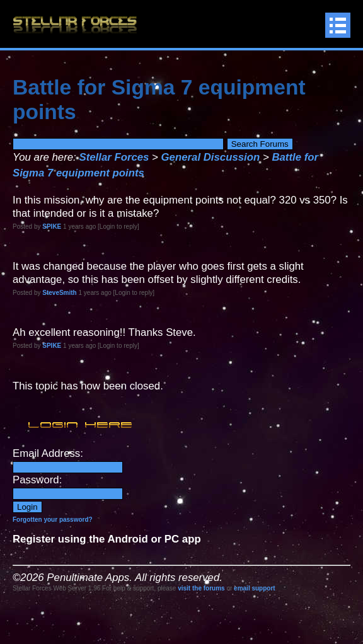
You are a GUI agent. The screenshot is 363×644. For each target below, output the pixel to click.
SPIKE (52, 227)
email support (255, 588)
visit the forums (201, 588)
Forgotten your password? (53, 520)
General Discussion (211, 157)
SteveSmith (59, 293)
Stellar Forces (114, 157)
